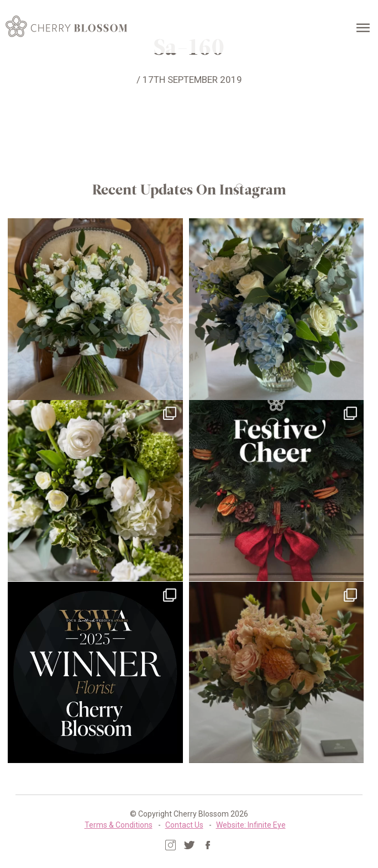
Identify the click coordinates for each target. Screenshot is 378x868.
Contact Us (184, 824)
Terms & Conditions (119, 824)
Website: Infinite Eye (251, 824)
